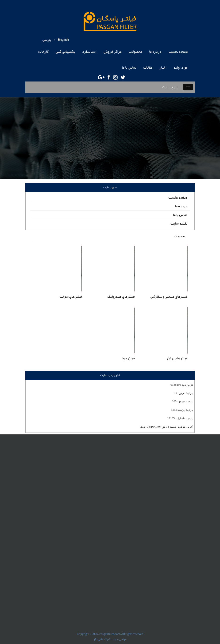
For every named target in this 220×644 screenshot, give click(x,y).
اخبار (163, 67)
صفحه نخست (178, 52)
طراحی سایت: (119, 639)
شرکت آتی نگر (102, 639)
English (63, 40)
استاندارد (89, 52)
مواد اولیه (181, 67)
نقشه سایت (179, 223)
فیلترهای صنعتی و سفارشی (169, 296)
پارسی (47, 40)
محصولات (135, 52)
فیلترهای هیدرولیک (121, 296)
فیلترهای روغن (177, 358)
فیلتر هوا (129, 358)
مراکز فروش (113, 52)
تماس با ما (129, 67)
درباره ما (155, 52)
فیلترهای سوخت (71, 296)
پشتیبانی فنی (65, 52)
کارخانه (43, 52)
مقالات (148, 67)
